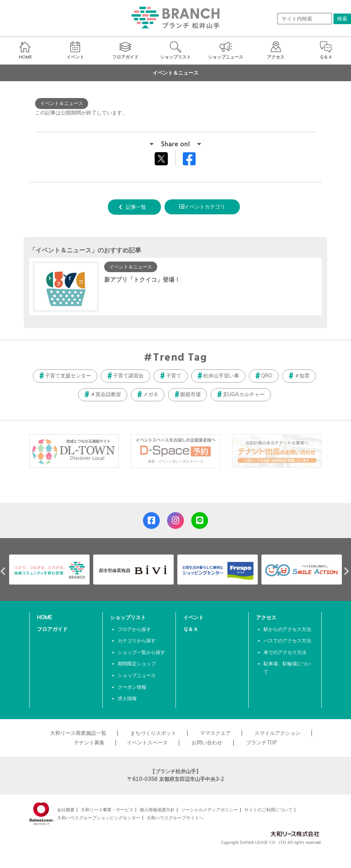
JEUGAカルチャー (244, 394)
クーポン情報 (132, 687)
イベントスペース (147, 743)
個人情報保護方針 (157, 810)
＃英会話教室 (106, 394)
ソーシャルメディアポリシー (210, 810)
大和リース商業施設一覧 (78, 733)
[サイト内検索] (305, 19)
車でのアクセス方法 (285, 652)
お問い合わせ (207, 743)
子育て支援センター (68, 376)
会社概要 (66, 810)
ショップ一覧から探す (141, 652)
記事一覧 (136, 207)
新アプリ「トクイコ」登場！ (142, 279)
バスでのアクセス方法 (287, 640)
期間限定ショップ (137, 664)
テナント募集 (89, 743)
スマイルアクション (278, 733)
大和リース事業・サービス (107, 810)
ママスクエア (215, 733)
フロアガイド (52, 629)
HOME (44, 617)
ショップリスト (128, 617)
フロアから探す (134, 629)
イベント (193, 617)
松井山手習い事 (221, 376)
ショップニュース (137, 675)
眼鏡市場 (190, 394)
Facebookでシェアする (194, 160)
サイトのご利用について (268, 810)
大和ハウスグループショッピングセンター (99, 818)
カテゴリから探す (137, 640)
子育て (174, 376)
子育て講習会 (128, 376)
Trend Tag (180, 358)
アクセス (266, 617)
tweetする (162, 158)
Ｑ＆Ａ (191, 629)
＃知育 (302, 376)
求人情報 (127, 698)
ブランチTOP (262, 743)
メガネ (151, 394)
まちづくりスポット (153, 733)
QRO (267, 376)
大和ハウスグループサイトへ (175, 818)
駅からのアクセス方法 (287, 629)
